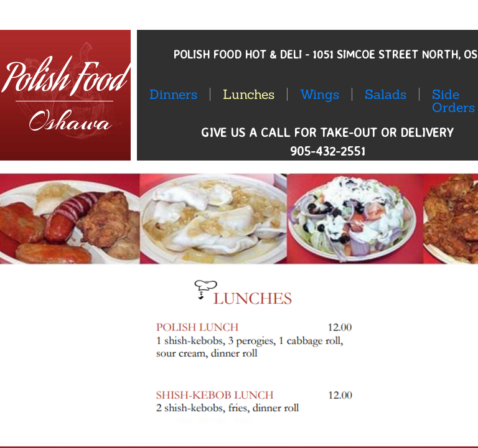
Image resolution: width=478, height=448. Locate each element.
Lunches (249, 94)
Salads (386, 94)
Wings (320, 94)
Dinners (173, 94)
